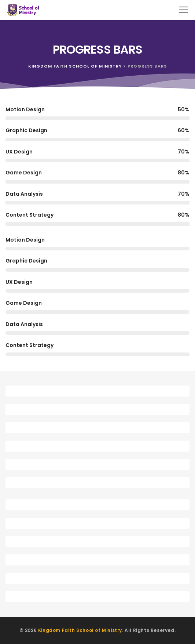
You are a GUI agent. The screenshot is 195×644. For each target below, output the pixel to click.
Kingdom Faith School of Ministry (80, 630)
